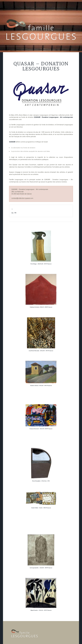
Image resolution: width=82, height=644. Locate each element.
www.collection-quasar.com (21, 196)
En (13, 213)
